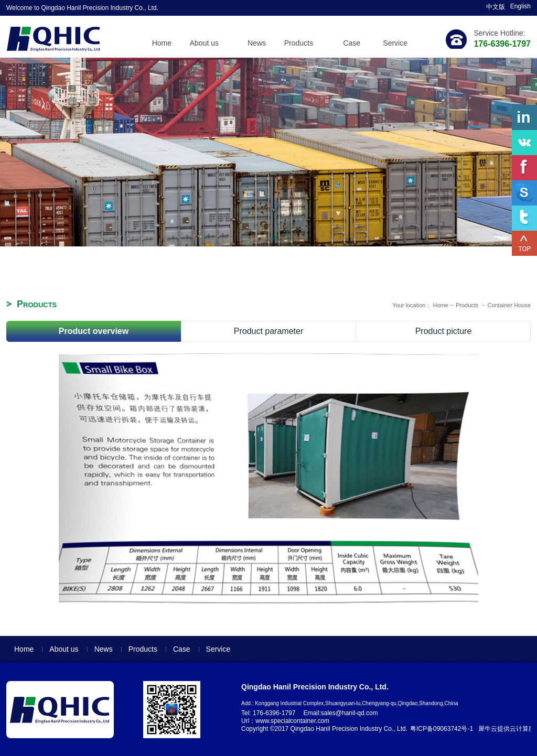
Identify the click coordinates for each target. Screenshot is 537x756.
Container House (509, 305)
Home (162, 43)
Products (467, 305)
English (520, 6)
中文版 (496, 7)
